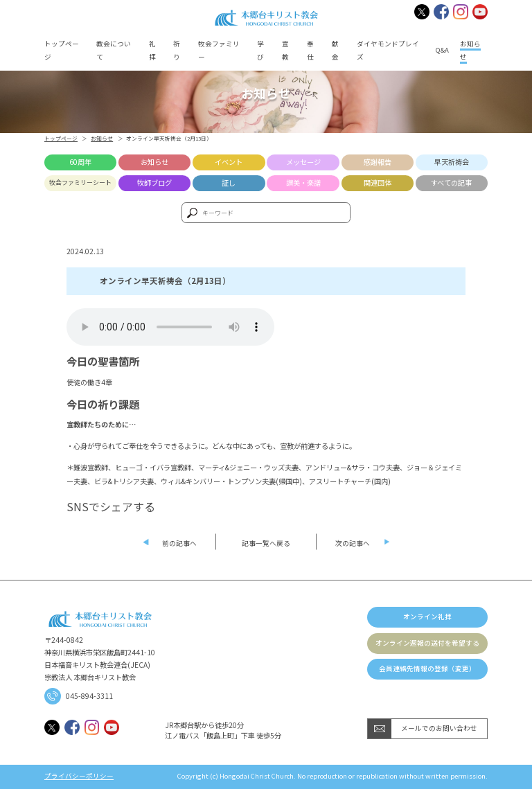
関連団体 (378, 183)
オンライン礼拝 (427, 617)
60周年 (80, 162)
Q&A (442, 50)
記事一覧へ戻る (266, 543)
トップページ (61, 138)
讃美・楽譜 (303, 183)
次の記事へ (353, 543)
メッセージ (303, 162)
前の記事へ (179, 543)
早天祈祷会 (452, 162)
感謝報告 (378, 162)
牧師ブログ (154, 183)
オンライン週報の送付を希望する (427, 643)
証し (229, 183)
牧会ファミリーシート (80, 183)
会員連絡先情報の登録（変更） (427, 668)
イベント (229, 162)
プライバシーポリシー (79, 777)
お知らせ (102, 138)
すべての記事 (451, 183)
